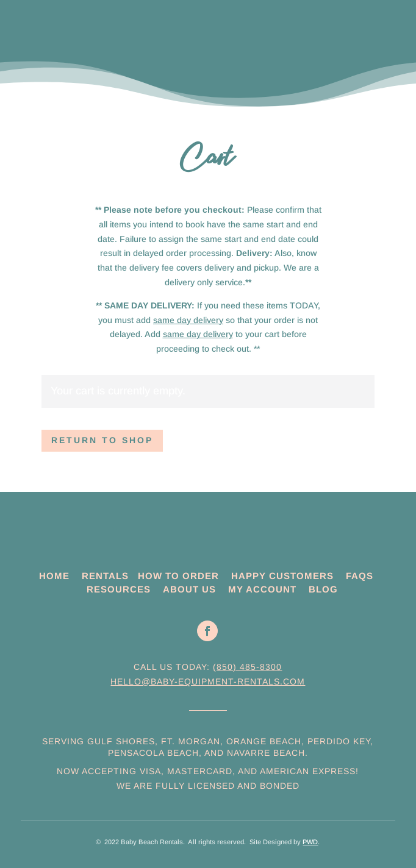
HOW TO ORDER (178, 576)
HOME (54, 576)
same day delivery (188, 320)
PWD (310, 842)
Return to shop (102, 440)
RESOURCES (119, 589)
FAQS (360, 576)
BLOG (323, 589)
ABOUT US (189, 589)
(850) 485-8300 (247, 667)
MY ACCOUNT (262, 589)
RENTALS (105, 576)
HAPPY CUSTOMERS (282, 576)
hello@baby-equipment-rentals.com (208, 681)
